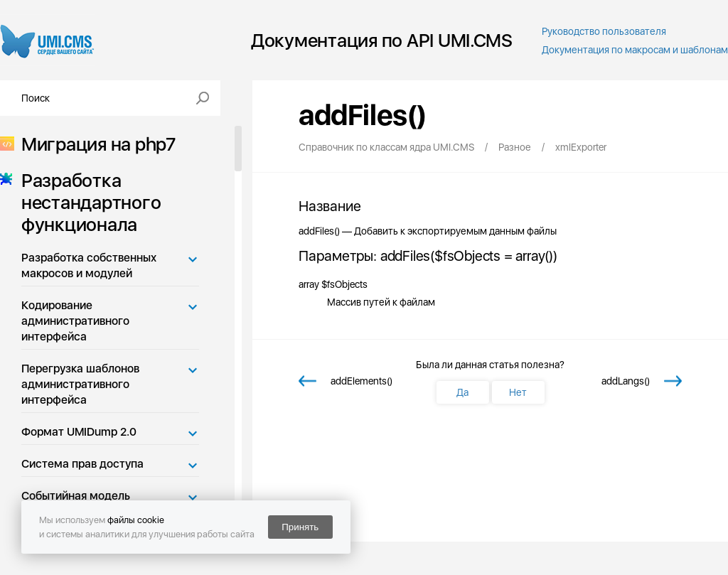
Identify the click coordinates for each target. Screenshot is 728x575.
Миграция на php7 (94, 144)
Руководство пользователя (604, 31)
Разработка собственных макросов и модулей (89, 265)
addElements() (362, 381)
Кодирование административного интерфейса (75, 321)
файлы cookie (136, 520)
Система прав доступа (82, 464)
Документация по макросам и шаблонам (635, 50)
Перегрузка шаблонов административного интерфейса (80, 384)
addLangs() (626, 381)
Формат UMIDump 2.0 (79, 432)
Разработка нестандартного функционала (87, 202)
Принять (300, 527)
